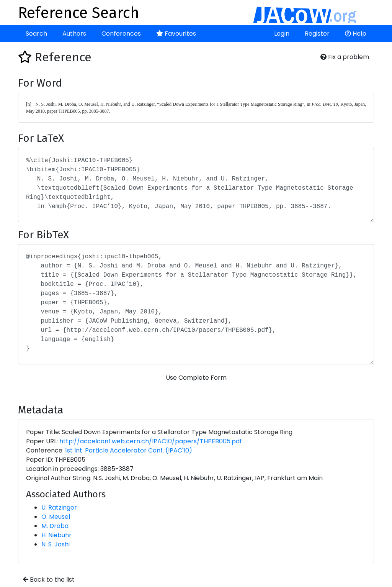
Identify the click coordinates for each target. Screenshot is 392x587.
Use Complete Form (196, 378)
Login (282, 34)
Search (36, 34)
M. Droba (55, 526)
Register (317, 34)
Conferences (121, 34)
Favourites (176, 34)
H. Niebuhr (56, 535)
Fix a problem (345, 57)
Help (356, 34)
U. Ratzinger (59, 507)
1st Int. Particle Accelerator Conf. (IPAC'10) (129, 450)
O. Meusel (56, 517)
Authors (74, 34)
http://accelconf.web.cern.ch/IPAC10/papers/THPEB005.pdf (151, 441)
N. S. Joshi (56, 544)
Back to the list (49, 580)
